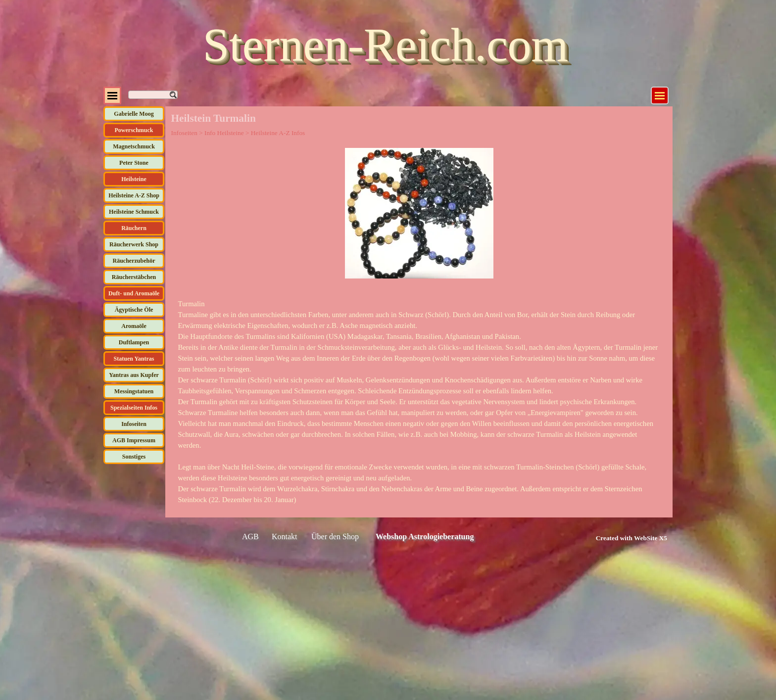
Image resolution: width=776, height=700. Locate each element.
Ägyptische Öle (134, 310)
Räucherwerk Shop (134, 244)
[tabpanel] (419, 402)
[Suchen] (153, 95)
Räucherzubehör (134, 261)
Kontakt (285, 537)
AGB (250, 537)
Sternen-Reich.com (386, 45)
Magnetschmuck (134, 146)
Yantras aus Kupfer (134, 375)
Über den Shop (335, 537)
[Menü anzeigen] (660, 95)
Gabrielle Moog (134, 114)
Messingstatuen (134, 391)
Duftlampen (134, 342)
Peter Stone (134, 163)
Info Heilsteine (224, 133)
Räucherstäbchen (134, 277)
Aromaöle (134, 326)
